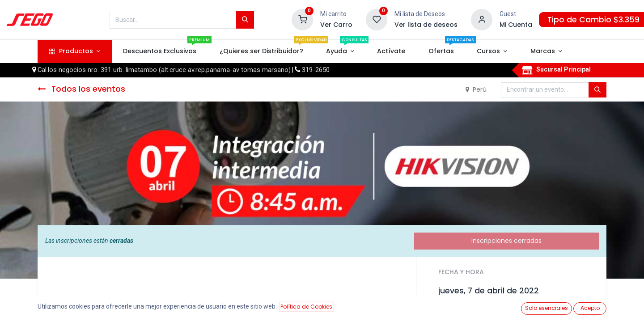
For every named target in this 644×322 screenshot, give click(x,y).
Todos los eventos (81, 89)
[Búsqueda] (245, 20)
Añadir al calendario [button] (475, 311)
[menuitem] (160, 51)
